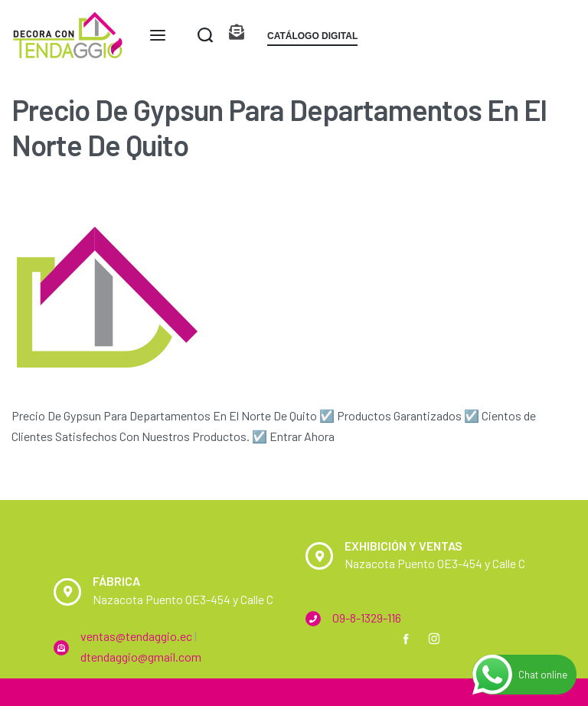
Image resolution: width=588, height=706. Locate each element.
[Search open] (205, 35)
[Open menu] (158, 35)
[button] (312, 39)
